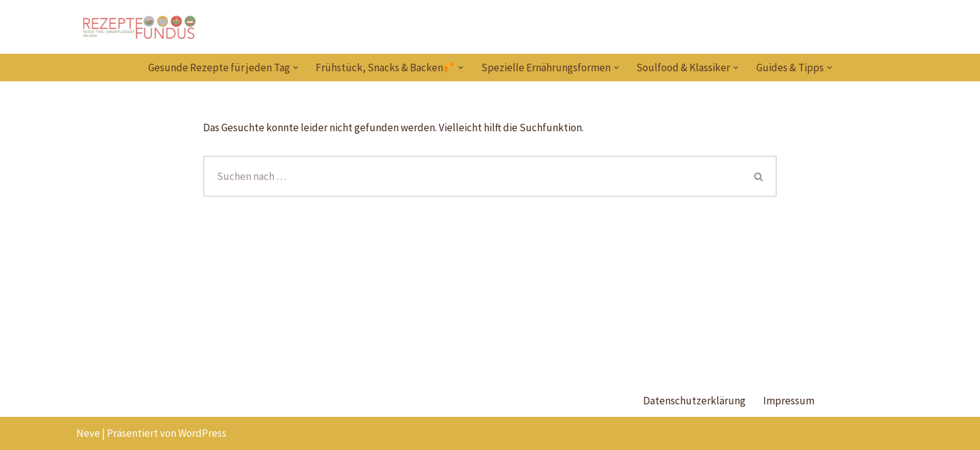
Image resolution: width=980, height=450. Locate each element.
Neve (88, 433)
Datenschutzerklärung (694, 401)
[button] (296, 68)
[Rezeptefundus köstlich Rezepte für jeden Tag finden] (139, 27)
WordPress (202, 433)
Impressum (789, 401)
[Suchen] (472, 176)
